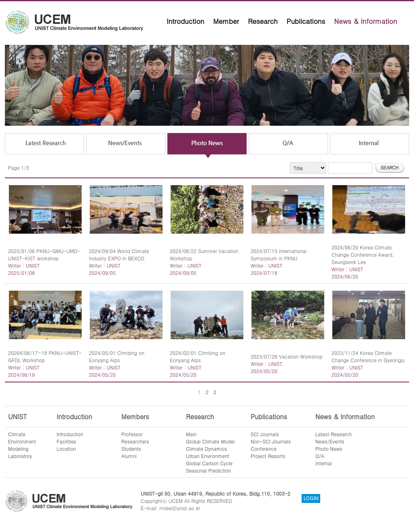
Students (131, 449)
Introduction (185, 21)
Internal (324, 463)
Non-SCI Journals (271, 441)
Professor (132, 434)
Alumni (129, 456)
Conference (264, 449)
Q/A (320, 456)
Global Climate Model (210, 441)
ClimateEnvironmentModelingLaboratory (22, 445)
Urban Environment (208, 456)
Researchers (135, 441)
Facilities (67, 441)
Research (263, 21)
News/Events (330, 441)
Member (226, 21)
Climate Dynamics (207, 449)
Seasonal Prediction (208, 470)
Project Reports (268, 456)
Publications (306, 21)
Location (66, 449)
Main (191, 434)
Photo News (329, 449)
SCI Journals (265, 434)
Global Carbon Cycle (209, 463)
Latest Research (334, 434)
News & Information (365, 21)
